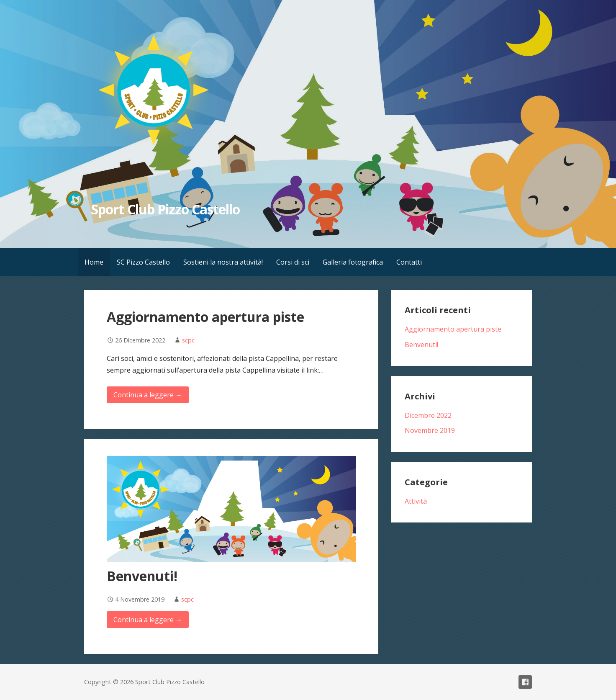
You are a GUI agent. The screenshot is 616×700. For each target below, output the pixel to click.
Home (94, 262)
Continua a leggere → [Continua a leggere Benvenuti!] (148, 620)
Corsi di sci (293, 262)
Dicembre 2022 (428, 415)
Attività (416, 501)
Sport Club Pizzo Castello (165, 209)
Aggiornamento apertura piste (205, 317)
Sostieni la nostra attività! (223, 262)
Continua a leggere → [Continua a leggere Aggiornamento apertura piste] (148, 395)
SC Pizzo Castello (143, 262)
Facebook (525, 682)
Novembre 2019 (430, 430)
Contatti (409, 262)
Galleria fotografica (353, 262)
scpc (188, 340)
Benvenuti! (142, 576)
